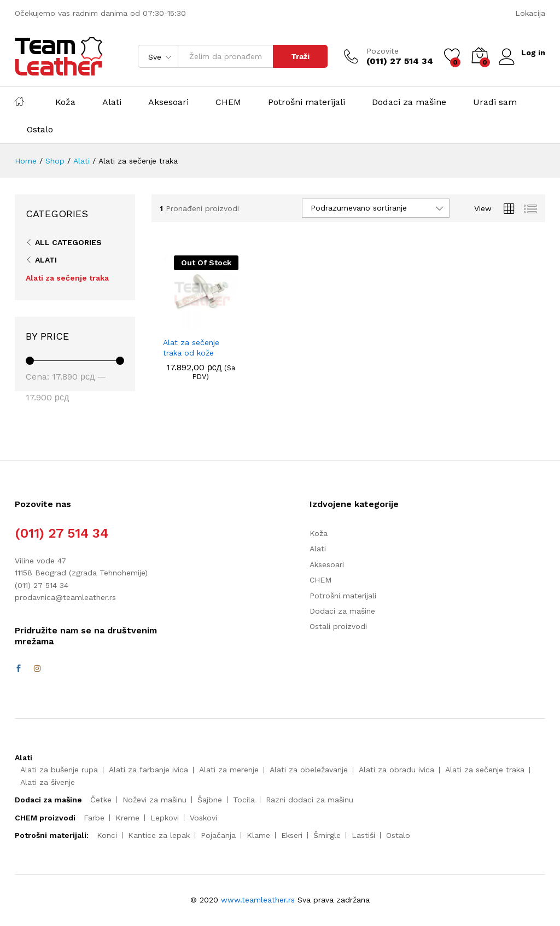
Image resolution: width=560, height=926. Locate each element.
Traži (300, 56)
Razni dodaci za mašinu (310, 800)
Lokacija (530, 13)
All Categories (68, 242)
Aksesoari (168, 102)
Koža (65, 102)
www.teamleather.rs (259, 900)
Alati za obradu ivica (396, 770)
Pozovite (382, 51)
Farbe (94, 818)
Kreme (127, 818)
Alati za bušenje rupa (59, 770)
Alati (112, 102)
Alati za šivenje (48, 782)
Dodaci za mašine (409, 102)
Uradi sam (495, 102)
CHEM (228, 102)
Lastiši (363, 835)
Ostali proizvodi (338, 626)
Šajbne (210, 800)
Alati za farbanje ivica (148, 770)
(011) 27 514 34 (62, 533)
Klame (258, 835)
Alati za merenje (229, 770)
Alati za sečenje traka (67, 278)
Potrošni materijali (307, 102)
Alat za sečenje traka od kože (191, 347)
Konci (107, 835)
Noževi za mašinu (154, 800)
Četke (101, 800)
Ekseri (292, 835)
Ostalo (40, 130)
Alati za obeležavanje (309, 770)
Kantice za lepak (159, 835)
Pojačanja (218, 835)
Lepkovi (165, 818)
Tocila (244, 800)
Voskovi (203, 818)
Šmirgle (327, 835)
